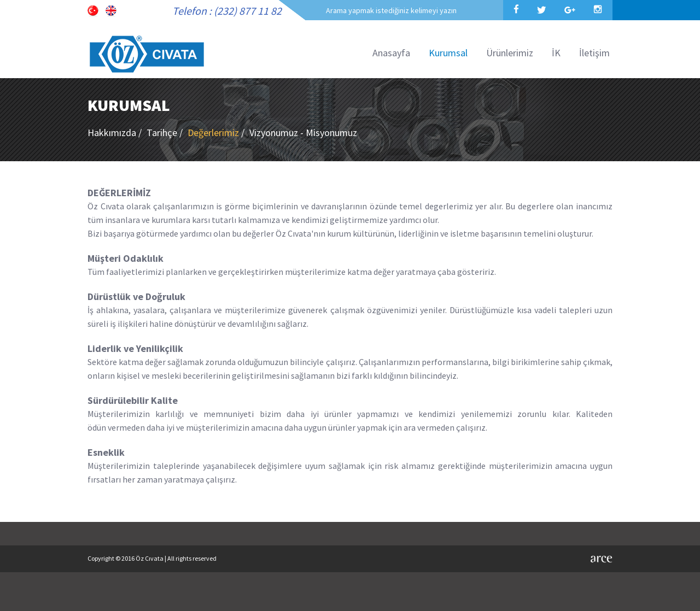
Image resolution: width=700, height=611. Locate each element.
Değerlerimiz (217, 133)
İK (556, 53)
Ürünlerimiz (510, 53)
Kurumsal (448, 53)
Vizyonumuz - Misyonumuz (303, 133)
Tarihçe (166, 133)
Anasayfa (391, 53)
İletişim (594, 53)
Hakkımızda (116, 133)
